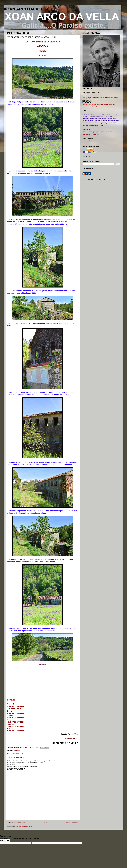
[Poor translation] (7, 840)
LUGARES (17, 750)
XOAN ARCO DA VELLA (26, 9)
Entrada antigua (71, 823)
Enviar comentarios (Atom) (24, 827)
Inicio (45, 823)
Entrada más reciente (16, 823)
